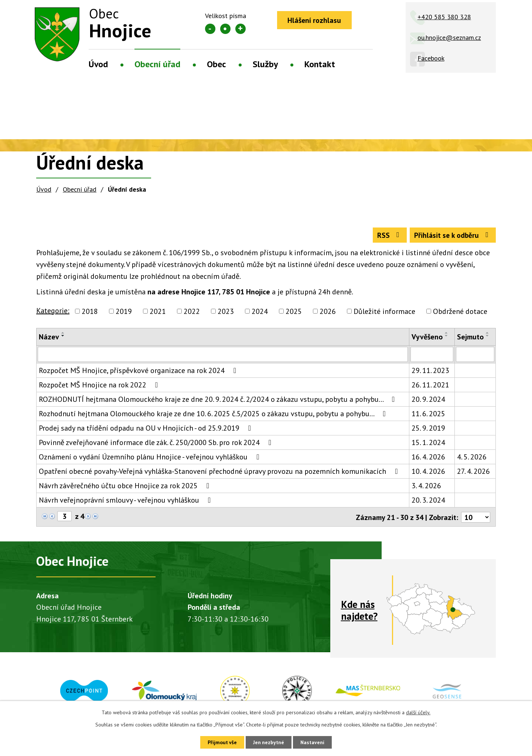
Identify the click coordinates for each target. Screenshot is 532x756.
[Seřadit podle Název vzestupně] (63, 334)
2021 (158, 312)
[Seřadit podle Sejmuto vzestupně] (488, 334)
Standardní (225, 29)
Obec (216, 64)
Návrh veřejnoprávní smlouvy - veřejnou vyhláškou (126, 502)
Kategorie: (53, 312)
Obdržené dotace (460, 312)
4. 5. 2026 (472, 458)
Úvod (98, 64)
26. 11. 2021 (430, 386)
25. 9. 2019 (428, 430)
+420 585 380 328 (444, 17)
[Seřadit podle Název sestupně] (63, 337)
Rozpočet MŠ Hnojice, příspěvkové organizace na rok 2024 (139, 372)
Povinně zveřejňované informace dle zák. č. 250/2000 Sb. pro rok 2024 (157, 444)
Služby (265, 64)
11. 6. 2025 (428, 415)
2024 (260, 312)
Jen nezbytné (269, 742)
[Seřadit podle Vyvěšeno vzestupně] (447, 334)
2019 (124, 312)
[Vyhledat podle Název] (223, 356)
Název (49, 338)
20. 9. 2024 (428, 401)
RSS (387, 236)
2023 (226, 312)
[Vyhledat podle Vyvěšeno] (432, 356)
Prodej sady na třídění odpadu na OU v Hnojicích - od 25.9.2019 (146, 430)
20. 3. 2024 (428, 502)
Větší (241, 29)
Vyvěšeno (427, 338)
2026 (328, 312)
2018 (90, 312)
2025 (294, 312)
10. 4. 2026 (428, 473)
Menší (210, 29)
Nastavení (314, 742)
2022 (192, 312)
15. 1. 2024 (428, 444)
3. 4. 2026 (426, 487)
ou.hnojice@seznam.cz (449, 37)
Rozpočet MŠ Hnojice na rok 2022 (100, 386)
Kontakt (320, 64)
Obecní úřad (157, 64)
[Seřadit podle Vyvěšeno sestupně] (447, 337)
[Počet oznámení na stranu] (475, 518)
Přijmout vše (221, 742)
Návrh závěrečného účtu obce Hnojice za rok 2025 (126, 487)
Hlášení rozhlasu (315, 20)
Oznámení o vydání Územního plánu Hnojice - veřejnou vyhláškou (151, 458)
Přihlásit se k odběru (452, 236)
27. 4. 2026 (473, 473)
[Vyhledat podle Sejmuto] (475, 356)
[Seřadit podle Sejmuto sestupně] (488, 337)
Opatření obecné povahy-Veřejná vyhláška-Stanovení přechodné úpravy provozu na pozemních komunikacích (220, 473)
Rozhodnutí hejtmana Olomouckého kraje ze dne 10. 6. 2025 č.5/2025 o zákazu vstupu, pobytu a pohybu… (214, 415)
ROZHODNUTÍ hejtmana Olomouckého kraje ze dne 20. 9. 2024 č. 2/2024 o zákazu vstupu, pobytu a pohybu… (218, 401)
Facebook (431, 58)
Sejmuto (470, 338)
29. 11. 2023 (430, 372)
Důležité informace (384, 312)
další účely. (418, 712)
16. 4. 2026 (428, 458)
